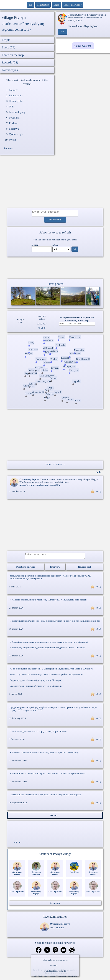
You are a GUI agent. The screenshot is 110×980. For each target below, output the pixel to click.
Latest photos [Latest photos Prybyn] (55, 285)
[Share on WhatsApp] (72, 953)
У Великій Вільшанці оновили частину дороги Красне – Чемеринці (44, 754)
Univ (12, 107)
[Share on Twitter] (63, 953)
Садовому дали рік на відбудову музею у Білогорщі (36, 682)
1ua (30, 5)
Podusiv (13, 90)
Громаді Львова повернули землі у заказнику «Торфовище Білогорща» (46, 797)
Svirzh (12, 140)
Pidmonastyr (16, 95)
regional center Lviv (16, 29)
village (17, 845)
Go (75, 250)
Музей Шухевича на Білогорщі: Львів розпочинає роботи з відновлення (46, 677)
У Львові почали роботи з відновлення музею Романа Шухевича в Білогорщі (49, 644)
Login (56, 5)
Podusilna (14, 118)
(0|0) (99, 492)
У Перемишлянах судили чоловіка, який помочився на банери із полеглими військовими (55, 623)
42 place (60, 930)
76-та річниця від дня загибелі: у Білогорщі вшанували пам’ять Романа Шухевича (52, 671)
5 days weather (83, 46)
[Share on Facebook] (39, 952)
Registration (43, 5)
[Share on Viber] (55, 953)
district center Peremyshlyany (23, 24)
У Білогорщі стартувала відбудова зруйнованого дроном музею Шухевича (48, 650)
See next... (55, 965)
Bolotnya (14, 129)
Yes (63, 32)
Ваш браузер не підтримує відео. (55, 268)
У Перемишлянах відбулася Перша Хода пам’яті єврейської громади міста (48, 776)
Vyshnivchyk (16, 134)
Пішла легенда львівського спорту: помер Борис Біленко (38, 733)
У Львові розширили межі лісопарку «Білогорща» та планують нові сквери (48, 602)
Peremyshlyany (17, 112)
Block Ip (42, 329)
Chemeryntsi (16, 101)
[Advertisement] (55, 183)
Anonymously (55, 221)
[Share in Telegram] (47, 953)
